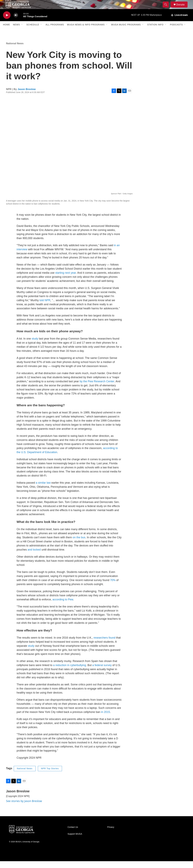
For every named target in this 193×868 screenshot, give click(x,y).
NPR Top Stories (50, 775)
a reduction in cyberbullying (70, 672)
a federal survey (102, 672)
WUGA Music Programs (126, 31)
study (35, 345)
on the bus (79, 544)
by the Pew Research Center (97, 388)
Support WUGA (75, 841)
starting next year (66, 280)
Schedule (33, 31)
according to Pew (63, 606)
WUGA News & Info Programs (86, 31)
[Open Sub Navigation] (22, 31)
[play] (7, 22)
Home (6, 31)
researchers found (104, 644)
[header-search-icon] (167, 8)
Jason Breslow (27, 96)
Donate (182, 8)
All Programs (55, 31)
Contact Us (73, 834)
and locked (34, 556)
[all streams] (179, 22)
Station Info (155, 31)
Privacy (111, 834)
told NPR (45, 307)
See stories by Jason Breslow (24, 808)
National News (15, 50)
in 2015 (105, 719)
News (16, 31)
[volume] (16, 22)
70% (113, 587)
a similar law (43, 490)
